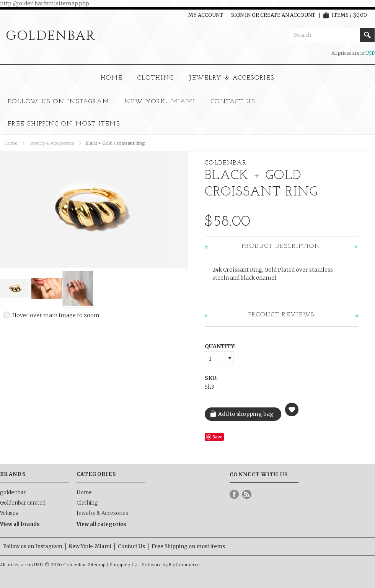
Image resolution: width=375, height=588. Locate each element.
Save (217, 437)
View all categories (101, 524)
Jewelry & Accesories (232, 78)
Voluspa (9, 513)
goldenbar (13, 493)
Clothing (156, 78)
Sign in (241, 15)
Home (112, 78)
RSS (247, 494)
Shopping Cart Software (136, 565)
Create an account (288, 15)
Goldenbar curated (23, 503)
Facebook (234, 494)
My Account (206, 15)
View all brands (20, 524)
